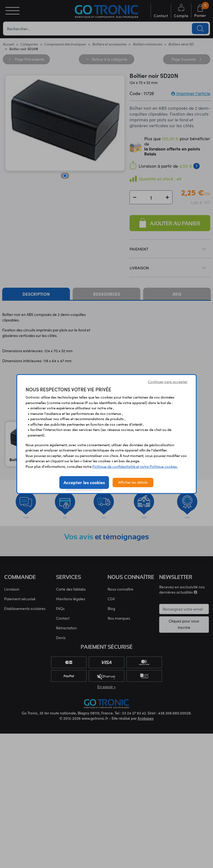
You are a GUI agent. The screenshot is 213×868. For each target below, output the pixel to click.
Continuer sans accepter (168, 382)
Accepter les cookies (84, 482)
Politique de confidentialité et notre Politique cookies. (135, 466)
